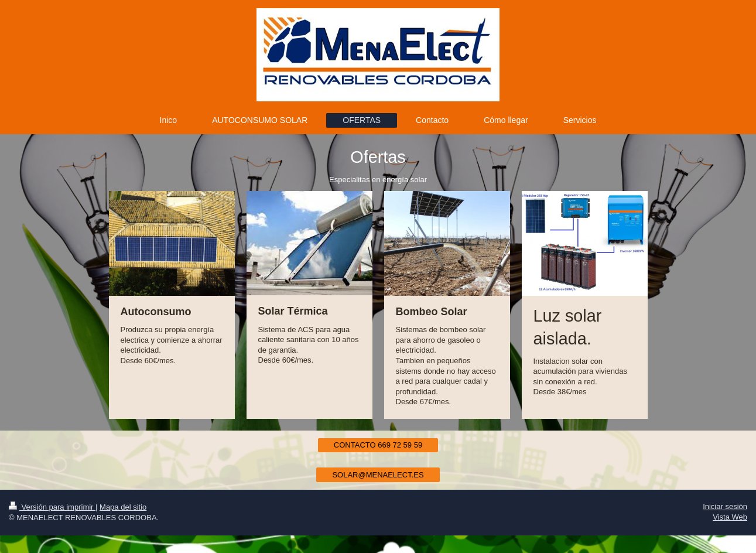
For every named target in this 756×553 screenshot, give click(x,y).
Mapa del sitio (123, 507)
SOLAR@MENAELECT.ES (378, 475)
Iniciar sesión (725, 506)
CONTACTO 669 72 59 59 (378, 445)
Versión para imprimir (52, 507)
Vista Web (730, 517)
